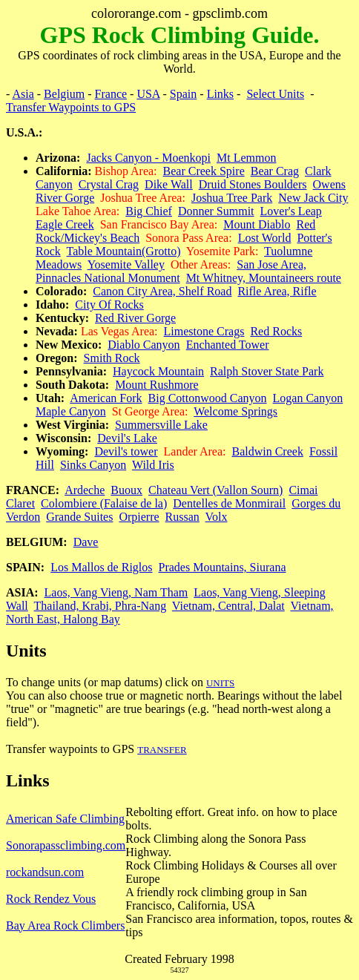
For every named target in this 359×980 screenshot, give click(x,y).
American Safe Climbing (65, 819)
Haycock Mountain (158, 371)
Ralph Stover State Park (267, 371)
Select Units (275, 94)
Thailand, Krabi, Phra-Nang (101, 606)
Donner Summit (216, 211)
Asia (23, 94)
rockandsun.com (45, 872)
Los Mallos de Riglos (101, 567)
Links (220, 94)
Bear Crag (275, 171)
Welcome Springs (236, 411)
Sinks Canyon (93, 465)
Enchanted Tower (228, 345)
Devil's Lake (127, 438)
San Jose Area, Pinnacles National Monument (171, 271)
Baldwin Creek (267, 451)
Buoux (126, 490)
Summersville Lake (161, 425)
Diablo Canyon (144, 345)
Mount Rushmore (157, 385)
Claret (20, 503)
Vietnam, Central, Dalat (228, 606)
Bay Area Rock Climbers (65, 925)
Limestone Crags (204, 331)
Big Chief (149, 211)
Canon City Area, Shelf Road (162, 291)
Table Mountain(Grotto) (124, 251)
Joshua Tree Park (232, 198)
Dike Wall (169, 184)
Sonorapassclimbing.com (66, 845)
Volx (217, 517)
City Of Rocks (109, 305)
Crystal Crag (109, 184)
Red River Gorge (135, 318)
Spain (183, 94)
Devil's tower (126, 451)
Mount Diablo (257, 224)
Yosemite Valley (126, 264)
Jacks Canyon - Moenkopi (148, 158)
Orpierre (139, 517)
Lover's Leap (291, 211)
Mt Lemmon (246, 158)
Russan (182, 517)
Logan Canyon (308, 398)
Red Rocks (276, 331)
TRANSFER (162, 750)
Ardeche (85, 490)
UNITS (220, 683)
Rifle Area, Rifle (277, 291)
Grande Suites (79, 517)
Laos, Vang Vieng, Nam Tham (116, 592)
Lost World (265, 238)
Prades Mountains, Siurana (223, 567)
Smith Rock (112, 358)
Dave (86, 542)
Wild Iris (153, 465)
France (111, 94)
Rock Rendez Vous (51, 899)
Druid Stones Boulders (253, 184)
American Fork (106, 398)
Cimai (303, 490)
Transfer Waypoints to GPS (71, 107)
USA (148, 94)
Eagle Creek (65, 224)
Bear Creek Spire (204, 171)
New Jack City (313, 198)
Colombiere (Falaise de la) (104, 503)
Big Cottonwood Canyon (208, 398)
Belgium (64, 94)
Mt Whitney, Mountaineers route (264, 278)
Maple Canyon (71, 411)
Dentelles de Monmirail (229, 503)
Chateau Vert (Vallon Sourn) (215, 490)
